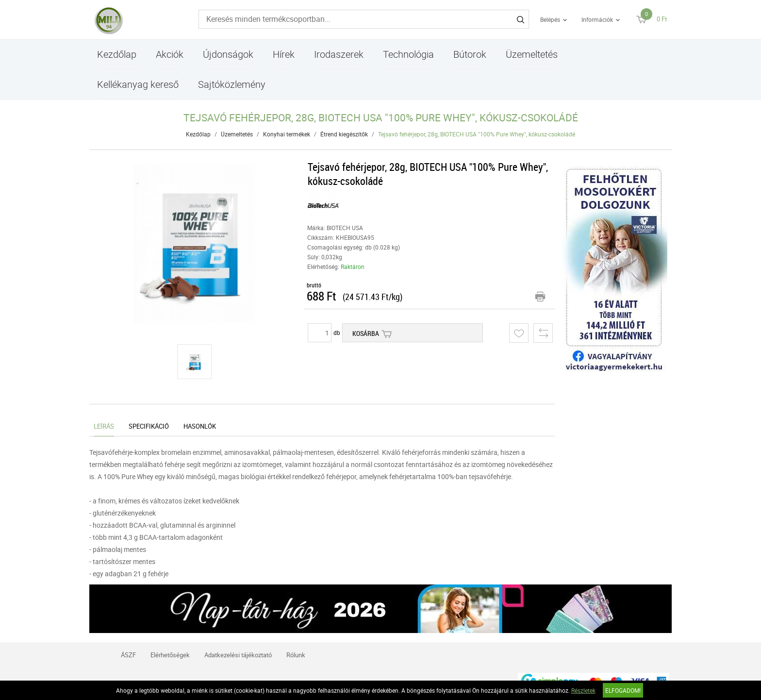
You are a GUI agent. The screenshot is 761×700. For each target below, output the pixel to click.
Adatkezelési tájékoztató (238, 655)
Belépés (550, 19)
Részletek (583, 690)
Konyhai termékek (287, 134)
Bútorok (470, 54)
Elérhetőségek (170, 655)
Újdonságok (228, 54)
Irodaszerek (339, 54)
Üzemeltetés (532, 54)
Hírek (284, 54)
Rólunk (296, 655)
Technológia (408, 54)
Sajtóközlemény (232, 84)
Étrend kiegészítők (344, 134)
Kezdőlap (117, 54)
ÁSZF (128, 655)
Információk (597, 19)
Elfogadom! (623, 690)
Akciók (170, 54)
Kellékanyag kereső (138, 84)
